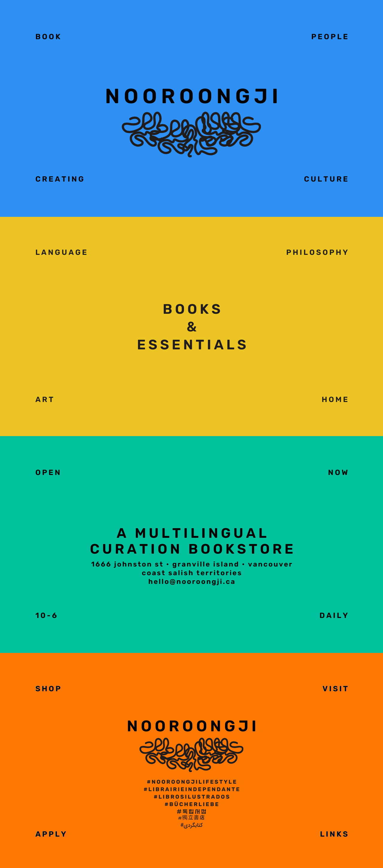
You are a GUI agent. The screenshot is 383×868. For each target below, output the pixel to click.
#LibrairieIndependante (192, 789)
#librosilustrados (192, 797)
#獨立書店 (192, 817)
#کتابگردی (192, 826)
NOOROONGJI (193, 726)
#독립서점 (192, 812)
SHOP (49, 689)
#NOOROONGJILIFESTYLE (192, 782)
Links (335, 834)
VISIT (336, 689)
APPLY (51, 834)
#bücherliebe (192, 804)
